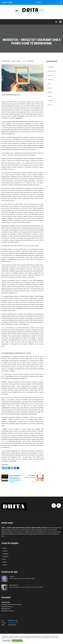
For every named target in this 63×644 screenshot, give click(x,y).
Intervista (50, 80)
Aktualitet (51, 67)
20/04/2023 (7, 61)
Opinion (31, 61)
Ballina (5, 548)
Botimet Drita (52, 71)
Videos (50, 105)
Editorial (50, 75)
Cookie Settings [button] (7, 641)
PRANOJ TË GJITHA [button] (17, 641)
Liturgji (12, 577)
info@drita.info (13, 623)
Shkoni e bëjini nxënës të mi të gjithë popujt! (22, 579)
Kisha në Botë (14, 585)
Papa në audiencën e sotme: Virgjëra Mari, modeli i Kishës (26, 587)
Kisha (49, 84)
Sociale (50, 96)
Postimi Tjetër (33, 478)
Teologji (50, 101)
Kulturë (50, 88)
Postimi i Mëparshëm (12, 479)
